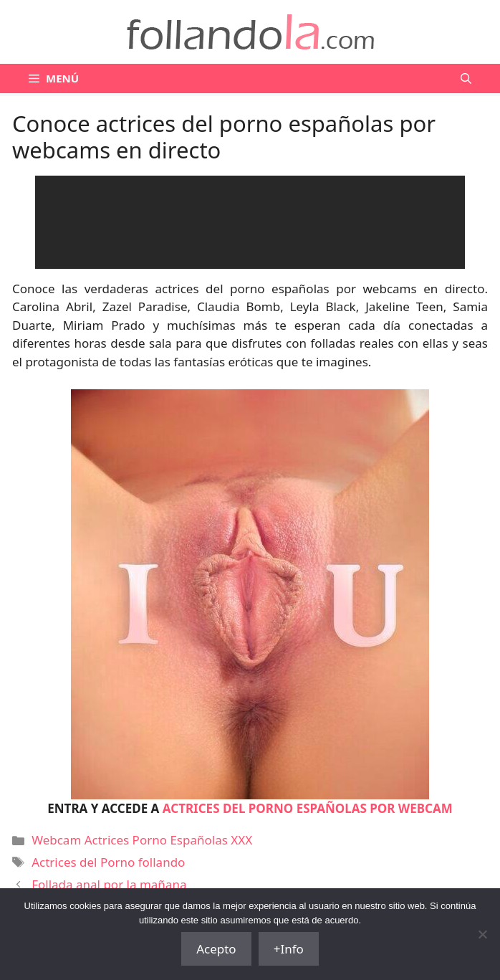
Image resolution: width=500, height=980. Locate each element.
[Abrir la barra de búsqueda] (466, 79)
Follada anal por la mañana (109, 884)
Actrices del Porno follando (108, 862)
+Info (289, 949)
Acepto (216, 949)
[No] (482, 934)
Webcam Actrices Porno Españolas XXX (142, 840)
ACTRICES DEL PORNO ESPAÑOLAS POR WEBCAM (308, 808)
